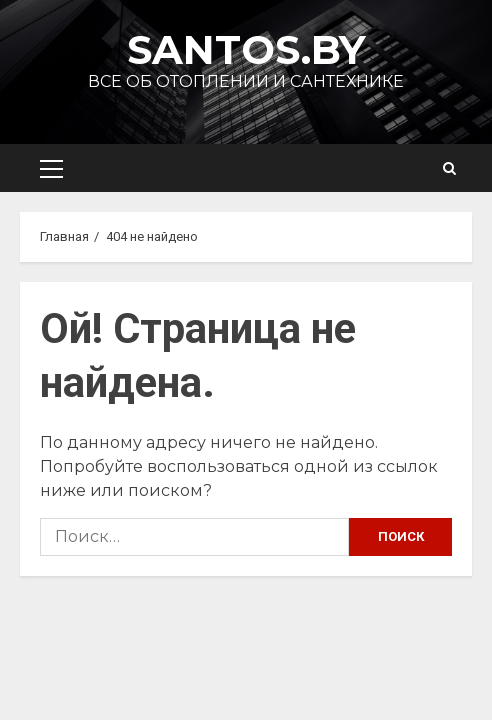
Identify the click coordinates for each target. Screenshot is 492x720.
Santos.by (246, 49)
